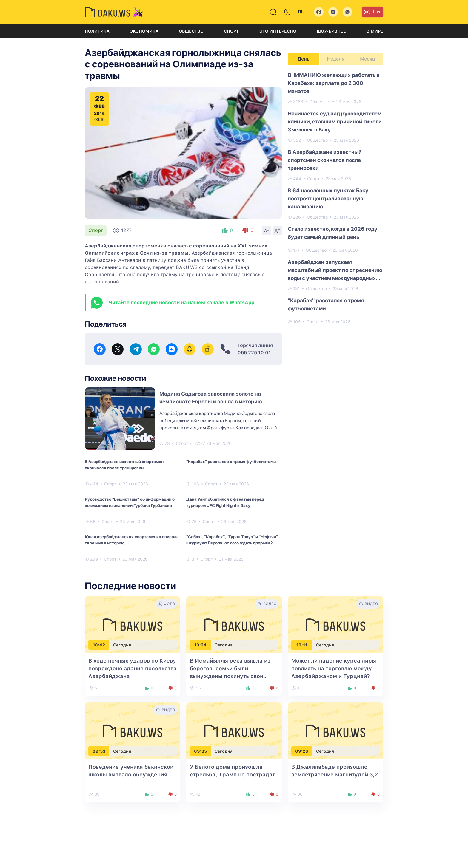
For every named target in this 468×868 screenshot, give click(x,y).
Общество (191, 31)
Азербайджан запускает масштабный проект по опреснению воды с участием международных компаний (335, 270)
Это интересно (278, 31)
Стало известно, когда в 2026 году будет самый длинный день (332, 233)
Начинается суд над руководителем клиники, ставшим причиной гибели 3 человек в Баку (335, 122)
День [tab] (304, 59)
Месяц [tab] (368, 59)
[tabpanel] (335, 198)
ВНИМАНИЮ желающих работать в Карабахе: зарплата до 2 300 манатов (334, 83)
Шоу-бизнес (331, 31)
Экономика (144, 31)
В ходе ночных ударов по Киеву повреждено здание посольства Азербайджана (133, 668)
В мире (375, 31)
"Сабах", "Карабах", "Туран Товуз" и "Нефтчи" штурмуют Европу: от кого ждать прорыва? (232, 540)
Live (372, 12)
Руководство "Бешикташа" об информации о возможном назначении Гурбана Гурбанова (130, 502)
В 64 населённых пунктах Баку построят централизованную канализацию (328, 198)
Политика (97, 31)
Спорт (231, 31)
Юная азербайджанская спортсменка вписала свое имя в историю (132, 540)
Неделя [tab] (336, 59)
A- (267, 230)
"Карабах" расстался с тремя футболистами (231, 462)
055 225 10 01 (254, 353)
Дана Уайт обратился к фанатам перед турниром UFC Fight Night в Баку (225, 502)
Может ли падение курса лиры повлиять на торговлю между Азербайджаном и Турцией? (334, 668)
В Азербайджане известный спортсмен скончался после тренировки (124, 465)
